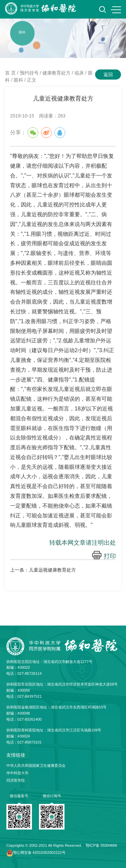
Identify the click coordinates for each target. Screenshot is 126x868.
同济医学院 (16, 780)
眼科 (18, 80)
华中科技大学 (17, 773)
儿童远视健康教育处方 (52, 570)
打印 (110, 556)
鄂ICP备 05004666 (101, 845)
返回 (108, 75)
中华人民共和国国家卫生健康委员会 (36, 765)
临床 (79, 73)
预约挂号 (29, 73)
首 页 (10, 73)
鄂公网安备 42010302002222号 (39, 852)
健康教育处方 (56, 73)
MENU (116, 10)
